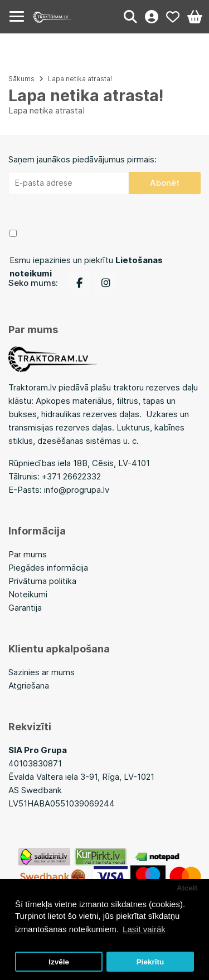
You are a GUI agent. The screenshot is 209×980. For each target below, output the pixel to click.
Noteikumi (28, 594)
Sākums (21, 79)
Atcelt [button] (187, 888)
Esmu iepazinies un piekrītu (86, 267)
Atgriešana (29, 685)
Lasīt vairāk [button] (144, 929)
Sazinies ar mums (42, 672)
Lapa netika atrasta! (80, 79)
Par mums (28, 554)
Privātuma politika (42, 581)
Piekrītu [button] (150, 962)
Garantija (25, 608)
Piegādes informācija (48, 568)
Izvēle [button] (59, 962)
